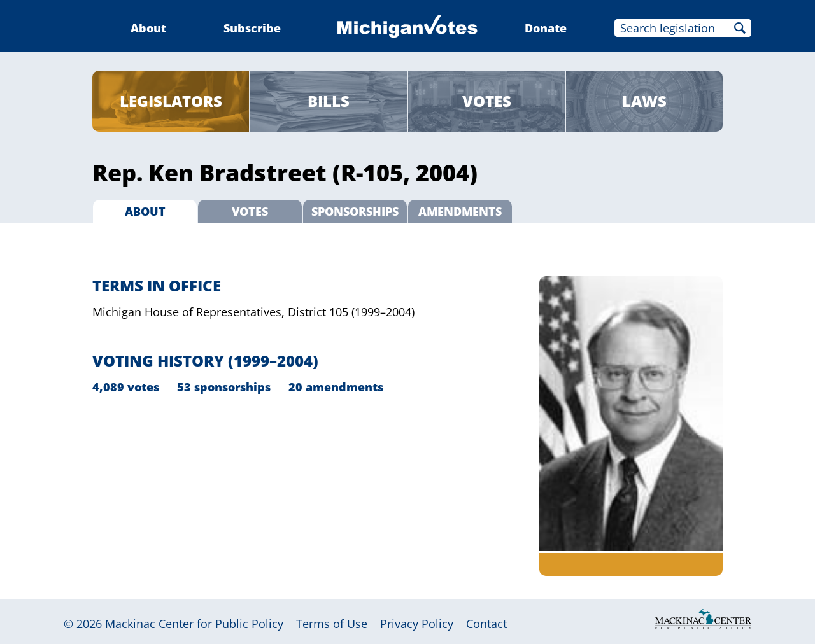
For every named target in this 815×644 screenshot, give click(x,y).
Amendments (460, 211)
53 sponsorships (224, 387)
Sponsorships (355, 211)
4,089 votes (126, 387)
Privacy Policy (417, 624)
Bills (329, 101)
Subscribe (252, 28)
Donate (546, 28)
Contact (486, 624)
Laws (644, 101)
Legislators (171, 101)
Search (740, 28)
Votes (487, 101)
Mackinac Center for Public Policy (194, 624)
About (148, 28)
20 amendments (336, 387)
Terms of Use (332, 624)
